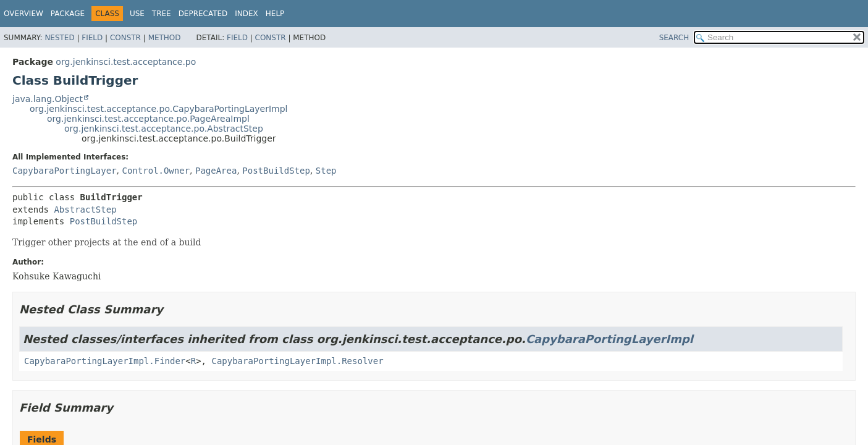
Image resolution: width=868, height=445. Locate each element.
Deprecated (203, 14)
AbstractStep (85, 210)
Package (68, 14)
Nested (59, 38)
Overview (23, 14)
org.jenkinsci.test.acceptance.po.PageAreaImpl (148, 119)
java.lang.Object (48, 99)
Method (165, 38)
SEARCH (674, 38)
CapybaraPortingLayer (65, 171)
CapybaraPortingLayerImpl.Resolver (297, 361)
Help (275, 14)
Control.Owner (156, 171)
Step (326, 171)
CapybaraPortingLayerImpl (609, 339)
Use (137, 14)
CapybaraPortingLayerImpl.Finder (105, 361)
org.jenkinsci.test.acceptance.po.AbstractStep (164, 129)
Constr (125, 38)
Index (246, 14)
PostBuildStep (276, 171)
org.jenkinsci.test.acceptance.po (126, 62)
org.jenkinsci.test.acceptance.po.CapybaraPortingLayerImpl (158, 109)
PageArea (216, 171)
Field (92, 38)
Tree (162, 14)
